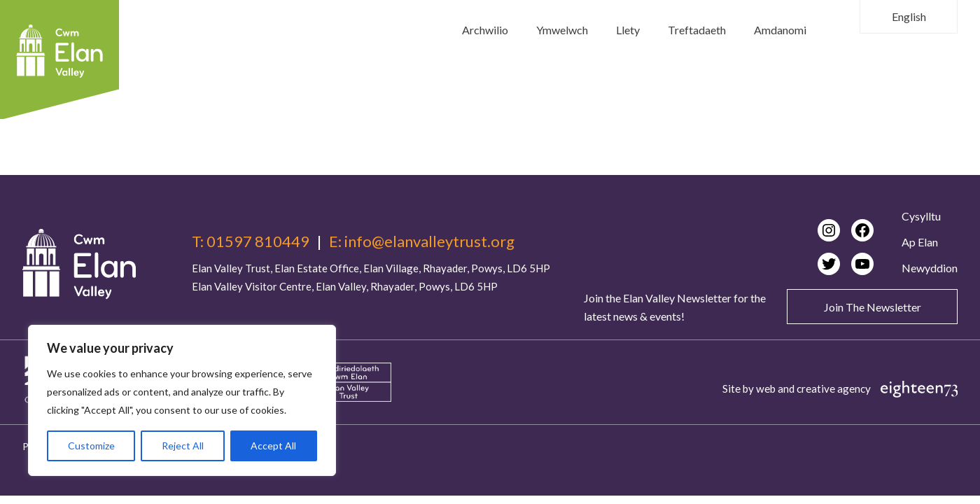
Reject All (183, 446)
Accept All (273, 446)
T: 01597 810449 (251, 241)
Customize (91, 446)
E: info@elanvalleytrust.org (422, 241)
